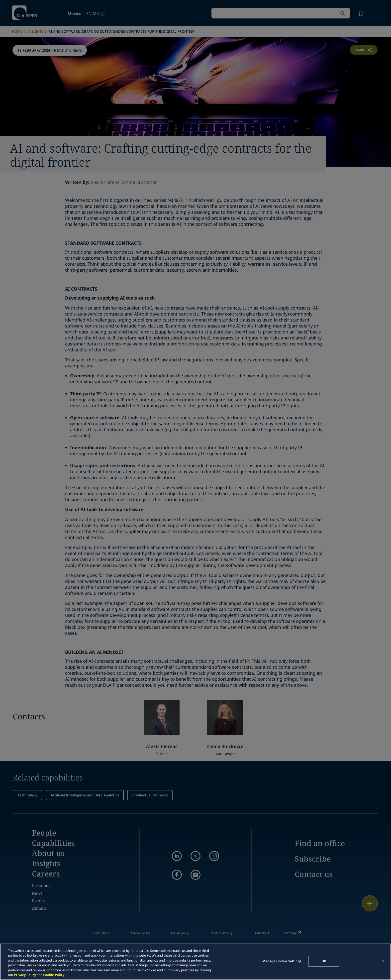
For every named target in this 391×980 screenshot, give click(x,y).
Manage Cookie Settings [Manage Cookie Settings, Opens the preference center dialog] (282, 961)
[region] (195, 962)
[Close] (383, 961)
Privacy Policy (25, 975)
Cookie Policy (54, 975)
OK (324, 961)
